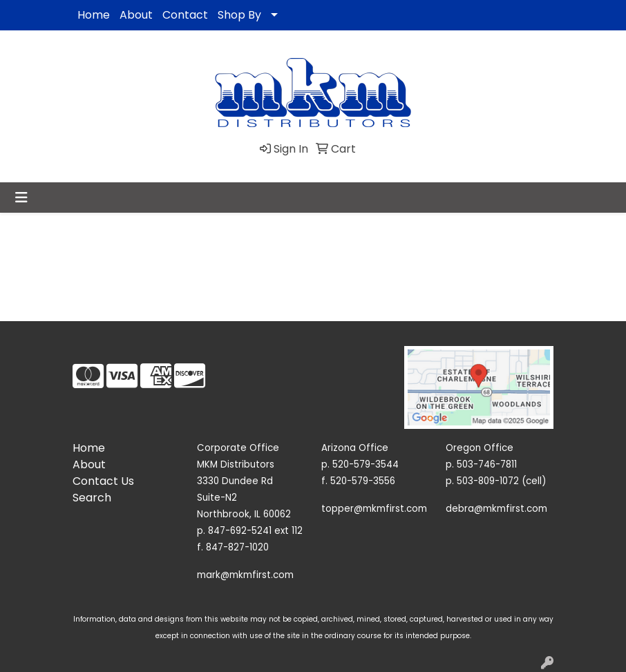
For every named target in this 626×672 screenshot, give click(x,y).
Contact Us (103, 481)
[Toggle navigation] (21, 198)
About (136, 15)
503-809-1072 (488, 481)
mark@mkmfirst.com (245, 575)
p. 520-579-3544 (360, 464)
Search (92, 498)
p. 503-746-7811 (481, 464)
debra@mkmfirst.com (496, 509)
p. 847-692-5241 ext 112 (250, 531)
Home (94, 15)
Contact (185, 15)
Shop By (239, 15)
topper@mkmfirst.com (374, 509)
